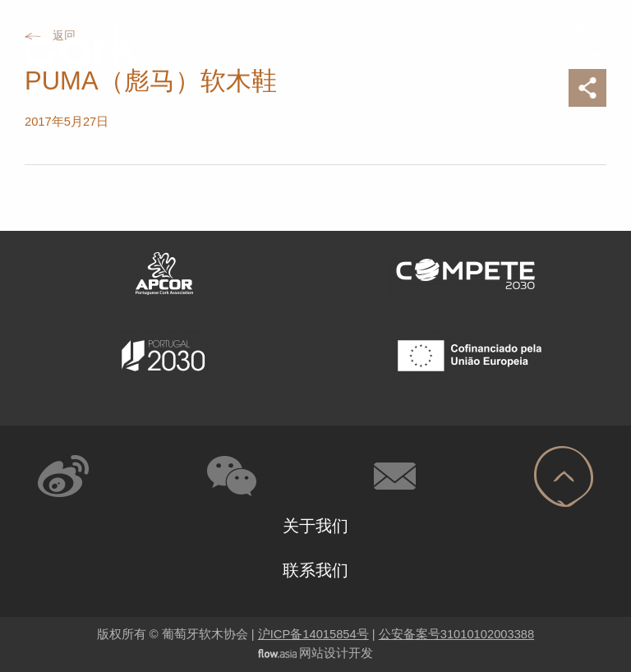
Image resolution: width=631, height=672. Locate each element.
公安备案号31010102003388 (456, 634)
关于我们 (315, 526)
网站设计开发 (336, 653)
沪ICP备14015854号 (313, 634)
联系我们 (315, 570)
